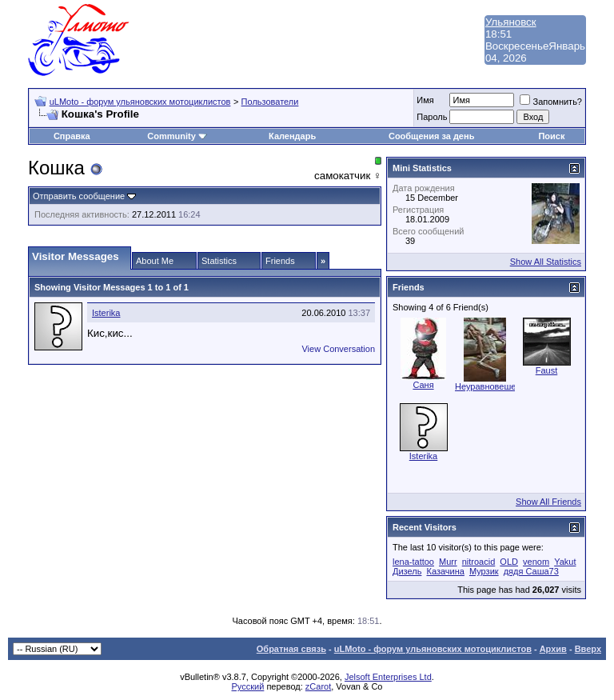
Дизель (407, 571)
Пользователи (270, 102)
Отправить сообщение (79, 196)
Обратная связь (291, 649)
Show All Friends (548, 502)
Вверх (588, 649)
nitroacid (479, 562)
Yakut (565, 562)
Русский (248, 686)
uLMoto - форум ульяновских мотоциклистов (140, 102)
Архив (553, 649)
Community (177, 136)
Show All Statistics (546, 262)
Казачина (445, 571)
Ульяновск (511, 22)
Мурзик (484, 571)
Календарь (292, 136)
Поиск (551, 136)
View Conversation (338, 349)
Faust (547, 370)
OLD (509, 562)
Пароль (432, 117)
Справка (72, 136)
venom (536, 562)
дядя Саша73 (531, 571)
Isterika (106, 313)
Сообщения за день (431, 136)
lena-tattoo (413, 562)
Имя (425, 100)
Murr (448, 562)
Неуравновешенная (495, 386)
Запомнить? (551, 102)
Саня (423, 385)
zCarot (318, 686)
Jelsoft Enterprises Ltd (388, 677)
